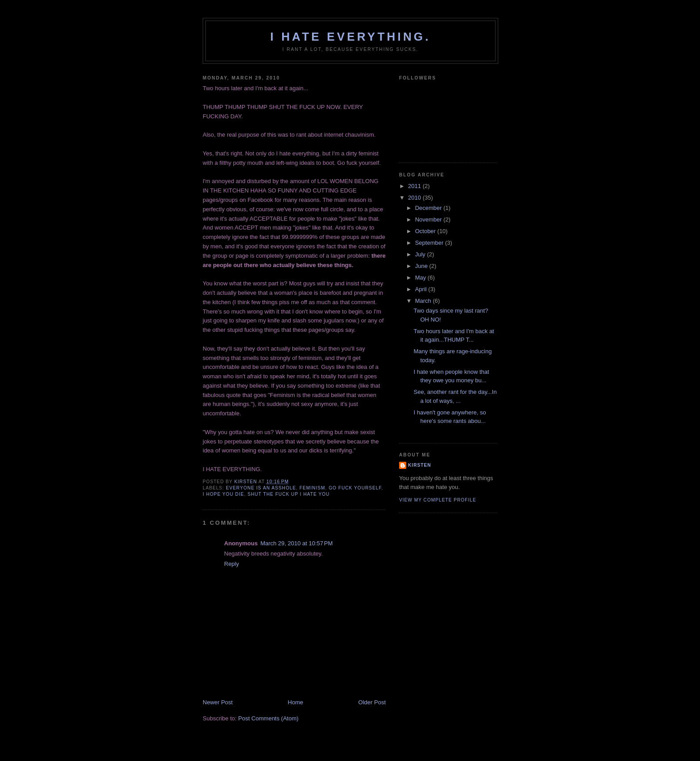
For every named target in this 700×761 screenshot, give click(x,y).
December (429, 208)
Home (296, 702)
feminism (312, 488)
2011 (415, 186)
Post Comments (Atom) (269, 718)
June (422, 266)
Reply (231, 564)
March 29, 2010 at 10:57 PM (296, 543)
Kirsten (420, 465)
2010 (415, 198)
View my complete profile (438, 500)
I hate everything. (350, 37)
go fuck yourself (355, 488)
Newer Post (218, 702)
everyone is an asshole (261, 488)
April (422, 289)
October (426, 231)
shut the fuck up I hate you (288, 494)
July (421, 254)
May (421, 278)
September (430, 243)
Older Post (372, 702)
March (424, 301)
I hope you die (223, 494)
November (429, 220)
